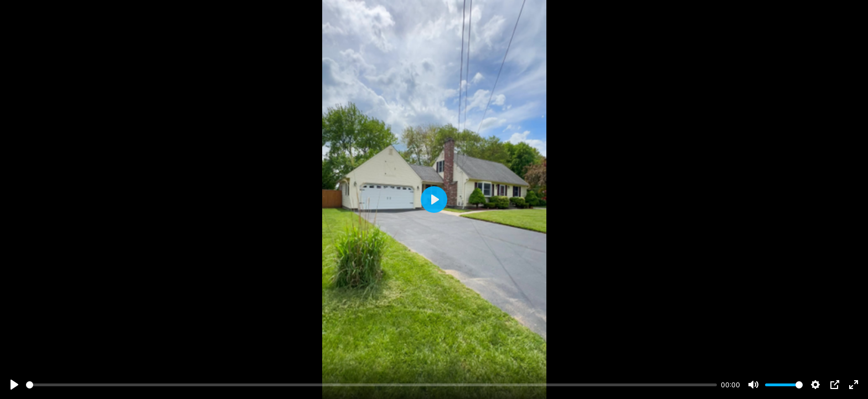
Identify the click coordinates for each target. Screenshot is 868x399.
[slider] (371, 385)
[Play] (14, 385)
